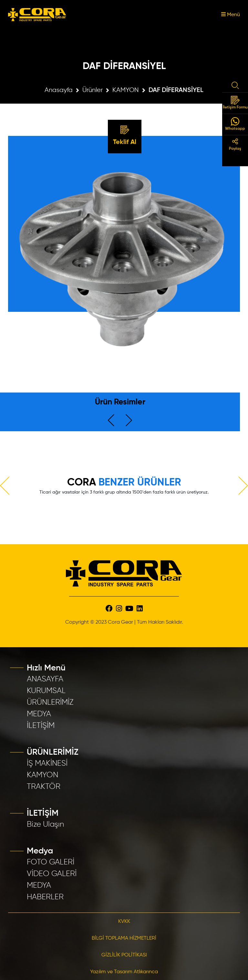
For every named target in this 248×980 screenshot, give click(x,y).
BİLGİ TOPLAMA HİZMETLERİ (124, 938)
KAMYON (126, 90)
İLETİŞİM (41, 726)
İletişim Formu (235, 103)
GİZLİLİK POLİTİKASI (124, 955)
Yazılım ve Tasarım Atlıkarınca (124, 972)
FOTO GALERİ (51, 862)
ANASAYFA (45, 679)
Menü (231, 15)
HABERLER (45, 897)
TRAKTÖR (44, 787)
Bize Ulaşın (46, 824)
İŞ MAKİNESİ (47, 763)
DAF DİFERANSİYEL (176, 90)
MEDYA (39, 714)
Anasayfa (59, 90)
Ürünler (93, 90)
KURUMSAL (46, 691)
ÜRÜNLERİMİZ (50, 702)
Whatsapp (235, 124)
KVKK (124, 922)
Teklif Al (125, 136)
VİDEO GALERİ (52, 874)
